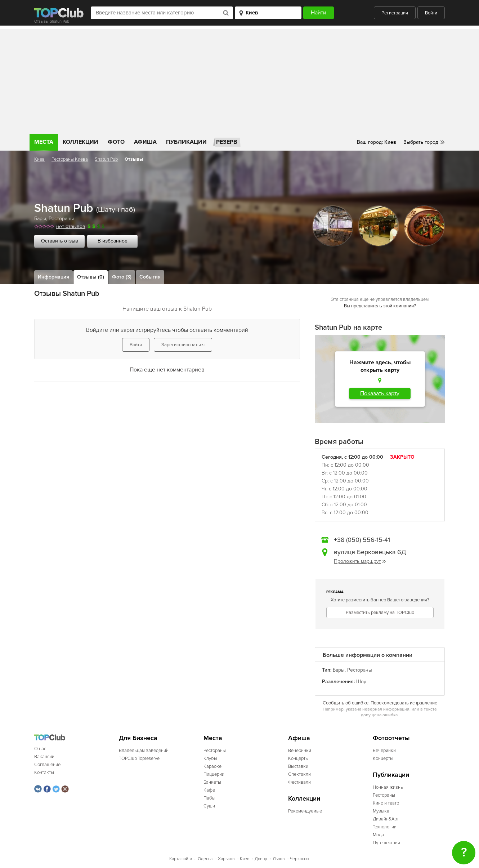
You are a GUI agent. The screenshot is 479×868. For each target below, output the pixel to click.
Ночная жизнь (388, 787)
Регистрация (395, 13)
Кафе (209, 790)
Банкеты (212, 782)
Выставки (298, 766)
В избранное (113, 241)
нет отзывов (71, 226)
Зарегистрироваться (183, 345)
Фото (116, 142)
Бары (40, 219)
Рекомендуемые (305, 811)
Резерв (227, 142)
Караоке (212, 766)
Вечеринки (300, 751)
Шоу (361, 682)
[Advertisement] (239, 80)
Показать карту (380, 393)
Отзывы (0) (91, 277)
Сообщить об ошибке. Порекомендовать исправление (380, 703)
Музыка (381, 811)
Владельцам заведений (144, 751)
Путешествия (386, 843)
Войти (431, 13)
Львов (279, 859)
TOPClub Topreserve (139, 758)
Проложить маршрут (360, 561)
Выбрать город (421, 142)
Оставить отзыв (60, 241)
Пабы (209, 798)
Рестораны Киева (70, 159)
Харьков (226, 859)
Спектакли (299, 774)
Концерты (298, 758)
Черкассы (299, 859)
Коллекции (80, 142)
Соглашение (47, 765)
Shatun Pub (106, 159)
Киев (39, 159)
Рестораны (61, 219)
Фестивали (299, 782)
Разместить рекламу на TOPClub (380, 613)
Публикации (186, 142)
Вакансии (44, 757)
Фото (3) (122, 277)
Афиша (145, 142)
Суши (209, 806)
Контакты (44, 773)
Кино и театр (386, 803)
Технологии (385, 827)
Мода (378, 835)
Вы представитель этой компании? (380, 306)
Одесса (205, 859)
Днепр (261, 859)
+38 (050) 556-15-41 (362, 540)
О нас (40, 749)
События (150, 277)
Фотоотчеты (391, 738)
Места (44, 142)
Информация (53, 277)
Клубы (210, 758)
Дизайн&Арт (386, 819)
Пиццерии (214, 774)
